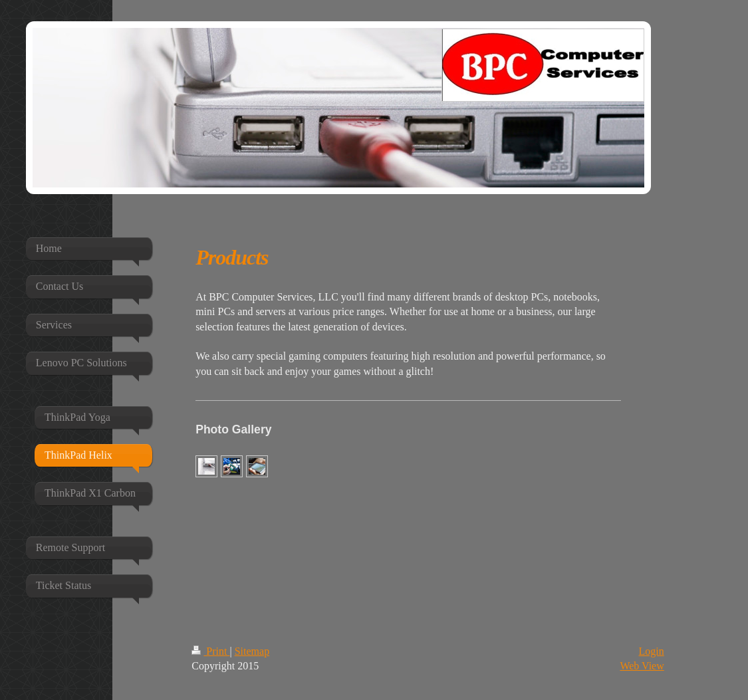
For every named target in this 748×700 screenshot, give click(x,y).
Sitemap (252, 651)
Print (210, 651)
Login (652, 651)
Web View (642, 666)
